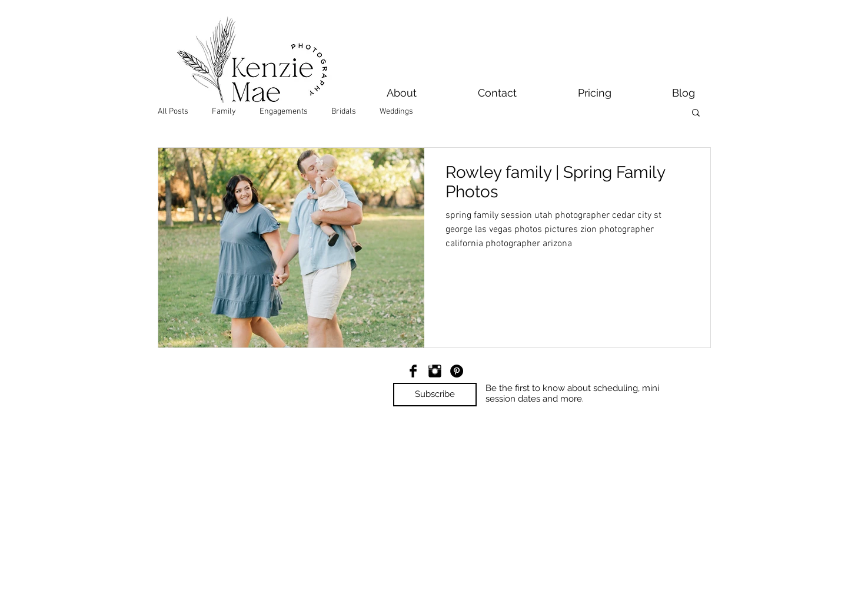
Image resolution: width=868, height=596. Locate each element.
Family (224, 112)
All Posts (173, 112)
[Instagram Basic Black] (435, 371)
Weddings (396, 112)
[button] (696, 113)
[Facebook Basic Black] (413, 371)
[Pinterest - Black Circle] (457, 371)
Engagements (284, 112)
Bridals (344, 112)
